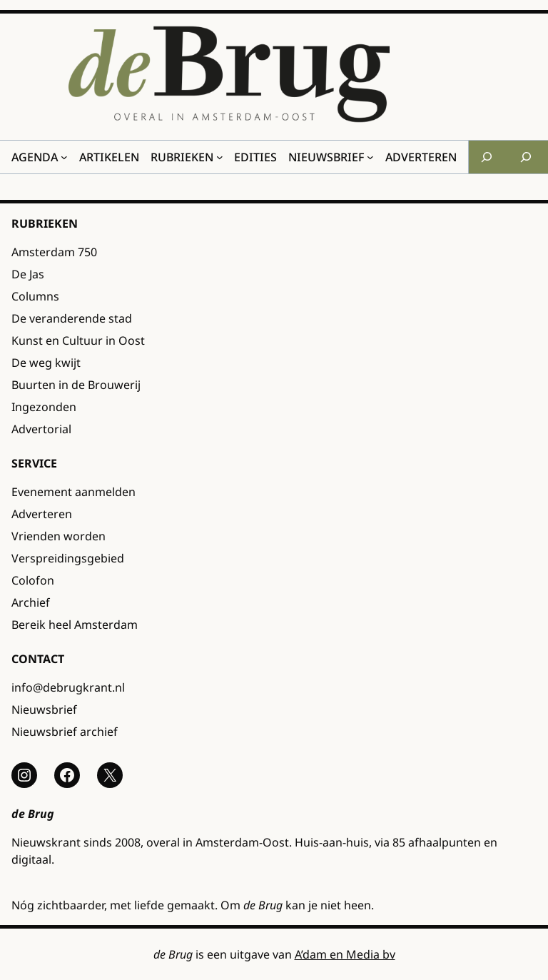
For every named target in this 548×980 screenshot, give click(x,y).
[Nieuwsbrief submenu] (370, 157)
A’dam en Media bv (345, 954)
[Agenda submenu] (64, 157)
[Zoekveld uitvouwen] (486, 157)
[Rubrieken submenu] (220, 157)
